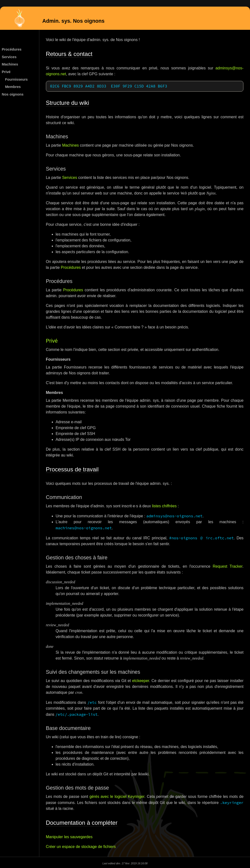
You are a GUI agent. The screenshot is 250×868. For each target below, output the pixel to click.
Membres (13, 87)
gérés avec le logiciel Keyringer (117, 796)
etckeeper (141, 680)
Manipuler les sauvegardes (69, 836)
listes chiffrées (164, 505)
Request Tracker (228, 566)
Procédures (12, 49)
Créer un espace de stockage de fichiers (81, 846)
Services (9, 57)
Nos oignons (13, 94)
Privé (6, 72)
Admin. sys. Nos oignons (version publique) (20, 19)
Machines (10, 64)
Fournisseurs (16, 79)
